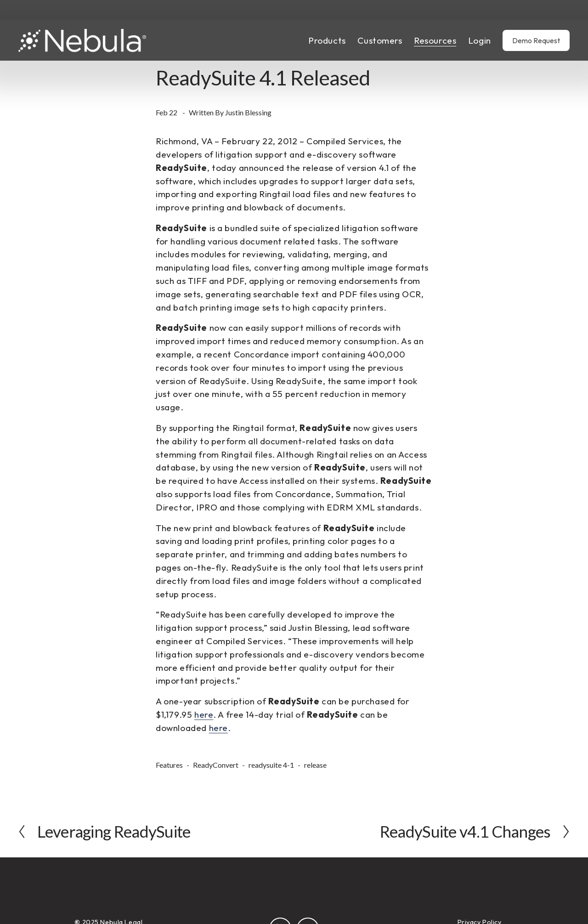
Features (169, 765)
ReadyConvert (216, 765)
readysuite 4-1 (271, 765)
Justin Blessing (248, 112)
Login (480, 40)
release (315, 765)
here (204, 714)
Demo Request (536, 40)
